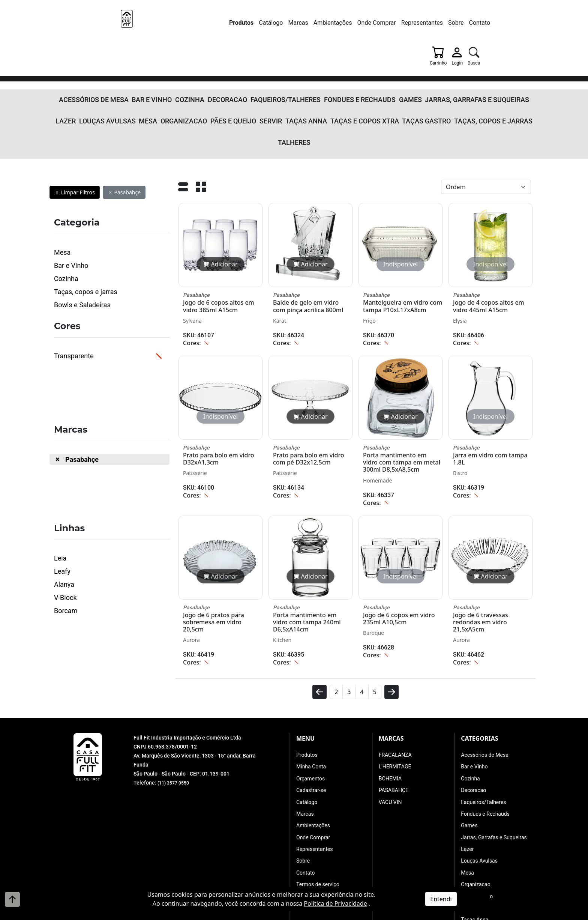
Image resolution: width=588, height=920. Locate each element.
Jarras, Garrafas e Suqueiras (413, 58)
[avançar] (391, 616)
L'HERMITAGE (395, 688)
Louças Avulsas (503, 58)
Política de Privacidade (335, 903)
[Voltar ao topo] (12, 899)
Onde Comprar (308, 23)
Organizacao (152, 72)
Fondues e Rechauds (315, 58)
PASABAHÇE (394, 712)
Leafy (62, 493)
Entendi (441, 899)
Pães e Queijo (194, 72)
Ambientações (265, 23)
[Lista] (183, 111)
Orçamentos (310, 700)
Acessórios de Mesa (91, 58)
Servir (227, 72)
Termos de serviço (318, 806)
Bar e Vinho (139, 58)
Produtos (173, 23)
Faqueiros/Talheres (254, 58)
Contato (412, 23)
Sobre (388, 23)
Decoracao (205, 58)
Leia (60, 480)
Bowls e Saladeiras (82, 226)
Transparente (74, 277)
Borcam (66, 532)
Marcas (230, 23)
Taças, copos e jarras (413, 72)
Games (358, 58)
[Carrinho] (470, 24)
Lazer (467, 58)
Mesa (121, 72)
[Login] (491, 24)
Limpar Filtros (75, 114)
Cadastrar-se (311, 712)
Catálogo (202, 23)
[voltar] (319, 616)
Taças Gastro (358, 72)
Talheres (462, 72)
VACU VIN (390, 724)
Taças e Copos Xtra (306, 72)
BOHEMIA (390, 700)
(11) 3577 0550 (175, 704)
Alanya (64, 506)
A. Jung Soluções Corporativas (313, 914)
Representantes (354, 23)
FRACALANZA (395, 676)
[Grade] (201, 111)
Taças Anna (258, 72)
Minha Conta (311, 688)
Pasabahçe (124, 114)
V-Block (65, 519)
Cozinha (172, 58)
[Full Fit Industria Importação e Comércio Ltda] (99, 25)
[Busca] (511, 24)
